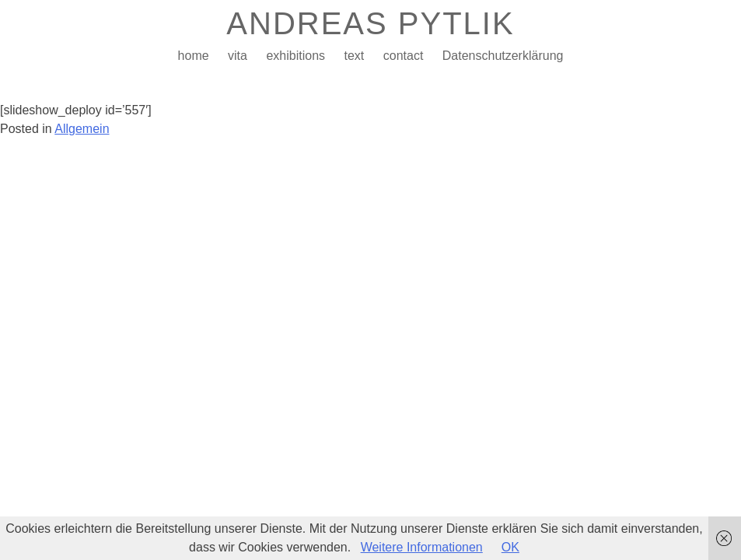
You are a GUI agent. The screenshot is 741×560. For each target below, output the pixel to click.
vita (238, 56)
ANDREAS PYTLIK (370, 23)
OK (510, 547)
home (194, 56)
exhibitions (295, 56)
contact (404, 56)
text (354, 56)
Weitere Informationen (422, 547)
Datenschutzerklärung (503, 56)
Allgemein (82, 129)
